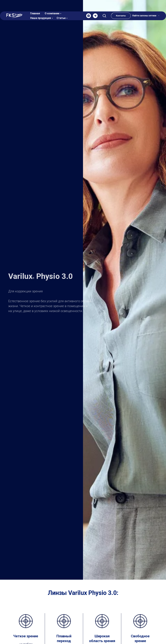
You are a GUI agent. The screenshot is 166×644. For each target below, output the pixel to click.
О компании (52, 4)
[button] (104, 6)
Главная (35, 4)
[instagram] (89, 6)
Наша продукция (41, 8)
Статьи (61, 8)
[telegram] (95, 6)
